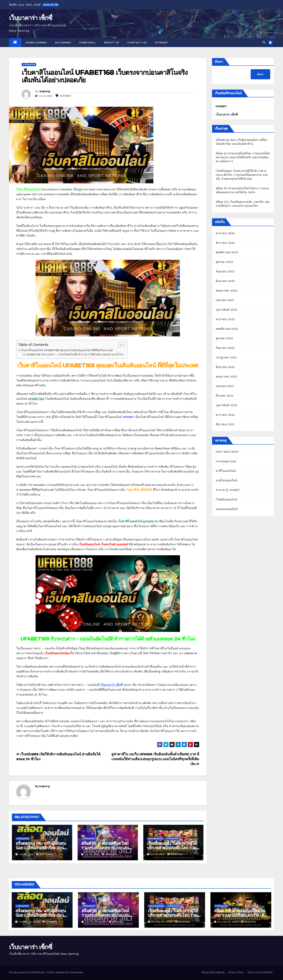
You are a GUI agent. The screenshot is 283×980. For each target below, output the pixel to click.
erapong (45, 91)
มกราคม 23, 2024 (162, 922)
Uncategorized (156, 839)
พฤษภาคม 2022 (227, 377)
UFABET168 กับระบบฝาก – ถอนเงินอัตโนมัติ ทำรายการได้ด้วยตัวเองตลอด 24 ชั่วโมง (75, 355)
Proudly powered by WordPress (27, 972)
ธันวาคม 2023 (225, 243)
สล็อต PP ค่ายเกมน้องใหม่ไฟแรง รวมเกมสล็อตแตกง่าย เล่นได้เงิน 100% (240, 915)
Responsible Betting (213, 972)
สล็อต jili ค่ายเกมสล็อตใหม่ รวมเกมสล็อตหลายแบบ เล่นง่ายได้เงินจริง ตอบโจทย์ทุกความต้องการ (243, 157)
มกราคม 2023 (225, 319)
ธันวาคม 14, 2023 (228, 922)
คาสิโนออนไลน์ (29, 64)
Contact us (137, 43)
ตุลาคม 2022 (224, 338)
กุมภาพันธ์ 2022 (226, 405)
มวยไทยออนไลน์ (226, 480)
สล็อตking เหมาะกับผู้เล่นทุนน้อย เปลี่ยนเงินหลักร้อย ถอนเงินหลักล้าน (41, 848)
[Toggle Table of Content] (120, 345)
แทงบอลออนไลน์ (227, 509)
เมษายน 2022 (225, 386)
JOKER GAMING (36, 43)
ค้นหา (219, 62)
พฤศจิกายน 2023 (227, 252)
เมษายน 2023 (225, 300)
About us (112, 43)
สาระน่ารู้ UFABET (228, 490)
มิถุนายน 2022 (225, 367)
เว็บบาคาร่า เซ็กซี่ (31, 18)
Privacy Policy (236, 972)
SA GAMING (63, 43)
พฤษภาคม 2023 (227, 291)
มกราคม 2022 (225, 415)
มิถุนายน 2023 (225, 281)
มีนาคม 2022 (225, 396)
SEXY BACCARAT (227, 452)
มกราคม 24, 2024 (96, 922)
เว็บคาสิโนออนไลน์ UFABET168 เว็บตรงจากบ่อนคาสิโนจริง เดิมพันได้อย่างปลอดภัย (105, 76)
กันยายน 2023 (225, 271)
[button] (264, 42)
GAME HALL (87, 43)
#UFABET (66, 96)
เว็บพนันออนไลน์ (226, 499)
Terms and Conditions (260, 972)
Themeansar (76, 972)
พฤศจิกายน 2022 (227, 329)
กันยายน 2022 (225, 348)
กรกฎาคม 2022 (226, 357)
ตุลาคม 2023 (224, 262)
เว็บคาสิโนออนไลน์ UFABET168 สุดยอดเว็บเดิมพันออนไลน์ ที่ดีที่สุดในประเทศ (67, 350)
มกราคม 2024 (225, 233)
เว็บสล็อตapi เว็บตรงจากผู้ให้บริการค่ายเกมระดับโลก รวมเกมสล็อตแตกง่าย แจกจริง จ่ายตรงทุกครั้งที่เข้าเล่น (242, 175)
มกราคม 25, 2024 (30, 922)
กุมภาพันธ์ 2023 (226, 310)
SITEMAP (161, 43)
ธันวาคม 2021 (225, 424)
